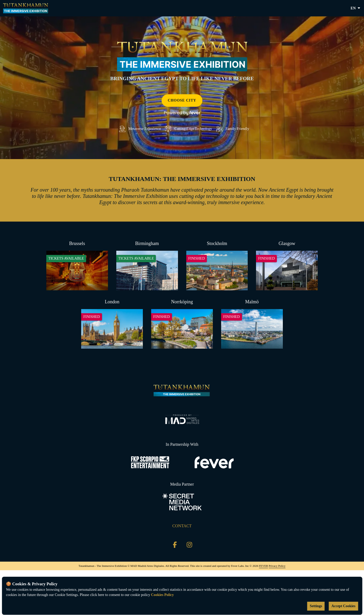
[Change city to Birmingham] (147, 265)
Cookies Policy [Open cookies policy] (163, 595)
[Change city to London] (112, 324)
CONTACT (182, 526)
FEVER (263, 566)
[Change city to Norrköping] (182, 324)
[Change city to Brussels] (77, 265)
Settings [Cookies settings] (316, 606)
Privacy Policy (277, 566)
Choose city (182, 100)
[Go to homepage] (26, 8)
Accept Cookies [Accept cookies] (343, 606)
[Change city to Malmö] (252, 324)
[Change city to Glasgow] (287, 265)
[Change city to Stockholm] (217, 265)
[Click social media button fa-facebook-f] (175, 546)
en (356, 8)
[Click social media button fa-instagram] (189, 546)
